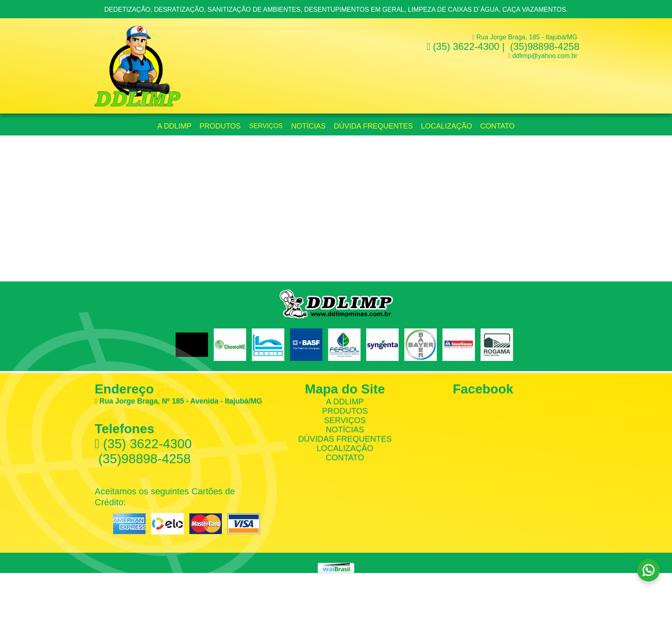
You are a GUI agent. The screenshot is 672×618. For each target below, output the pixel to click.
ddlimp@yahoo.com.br (545, 56)
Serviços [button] (266, 126)
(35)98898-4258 (543, 46)
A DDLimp (345, 401)
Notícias (308, 126)
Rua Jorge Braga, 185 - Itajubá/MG (525, 37)
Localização (447, 126)
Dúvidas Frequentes (345, 439)
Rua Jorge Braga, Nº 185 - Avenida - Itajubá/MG (179, 401)
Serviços (345, 420)
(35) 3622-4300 (463, 46)
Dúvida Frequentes (373, 126)
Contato (497, 126)
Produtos (220, 126)
